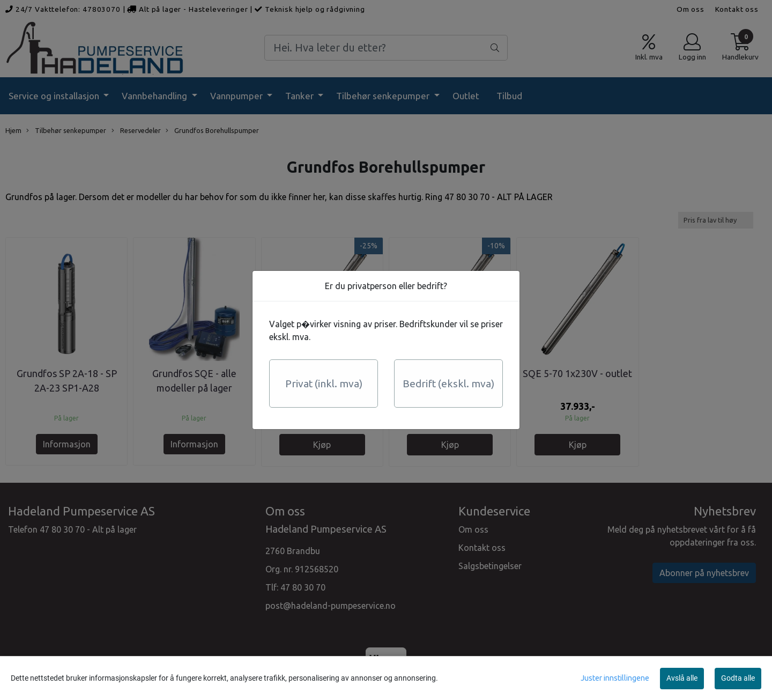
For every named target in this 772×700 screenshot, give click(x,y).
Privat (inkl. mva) (324, 384)
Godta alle (738, 678)
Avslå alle (682, 678)
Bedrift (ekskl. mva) (448, 384)
